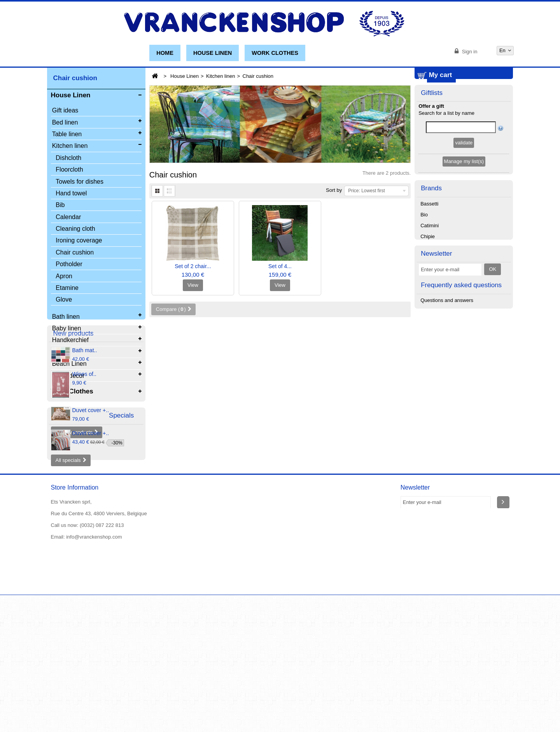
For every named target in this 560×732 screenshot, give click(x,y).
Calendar (68, 218)
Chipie (428, 283)
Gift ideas (65, 111)
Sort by (334, 190)
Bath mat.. (85, 436)
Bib (60, 206)
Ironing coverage (79, 241)
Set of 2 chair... (193, 266)
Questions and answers (447, 392)
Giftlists (432, 138)
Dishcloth (68, 159)
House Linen (213, 53)
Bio (424, 261)
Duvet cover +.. (91, 496)
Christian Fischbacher (445, 294)
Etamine (67, 289)
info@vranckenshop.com (94, 674)
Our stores (128, 707)
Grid (157, 191)
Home (165, 53)
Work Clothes (275, 53)
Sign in (469, 52)
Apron (64, 277)
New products (73, 418)
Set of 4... (280, 266)
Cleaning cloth (75, 230)
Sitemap (87, 714)
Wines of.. (84, 460)
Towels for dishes (80, 182)
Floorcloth (69, 171)
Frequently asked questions (461, 375)
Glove (64, 301)
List (170, 191)
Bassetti (429, 250)
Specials (66, 542)
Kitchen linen (220, 76)
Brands (431, 234)
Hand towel (71, 194)
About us (61, 714)
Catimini (430, 272)
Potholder (69, 265)
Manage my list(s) (464, 207)
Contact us (159, 707)
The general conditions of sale (212, 707)
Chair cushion (75, 253)
